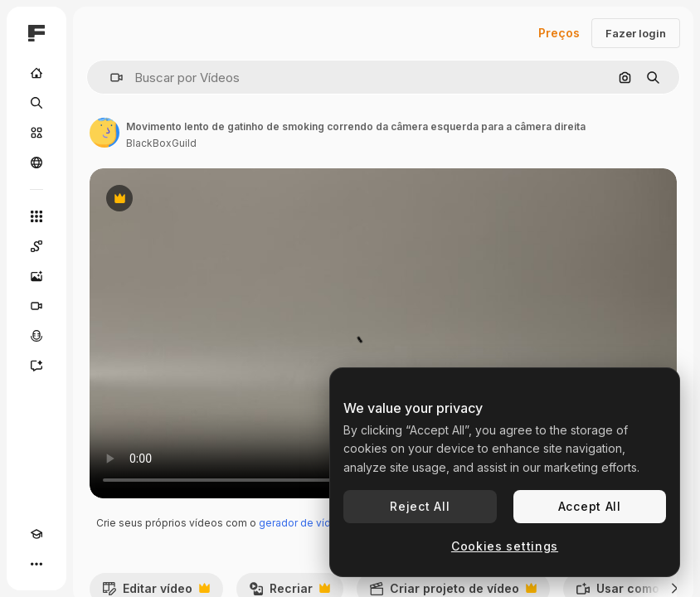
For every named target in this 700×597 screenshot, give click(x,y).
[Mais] (36, 564)
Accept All (590, 506)
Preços (559, 33)
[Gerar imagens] (36, 276)
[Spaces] (36, 246)
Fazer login (636, 33)
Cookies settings (505, 546)
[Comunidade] (36, 163)
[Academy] (36, 534)
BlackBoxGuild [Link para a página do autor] (161, 143)
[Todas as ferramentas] (36, 216)
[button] (110, 78)
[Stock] (36, 133)
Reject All (420, 506)
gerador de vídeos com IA (322, 523)
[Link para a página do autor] (105, 133)
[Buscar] (36, 103)
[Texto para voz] (36, 336)
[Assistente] (36, 366)
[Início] (36, 73)
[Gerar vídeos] (36, 306)
